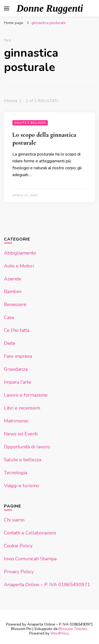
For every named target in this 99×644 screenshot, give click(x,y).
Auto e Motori (19, 266)
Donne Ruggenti (50, 8)
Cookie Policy (18, 546)
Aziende (13, 279)
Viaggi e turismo (22, 486)
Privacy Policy (19, 572)
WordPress (60, 633)
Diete (10, 343)
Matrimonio (16, 421)
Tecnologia (16, 473)
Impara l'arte (18, 382)
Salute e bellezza (30, 123)
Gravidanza (16, 369)
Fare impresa (18, 356)
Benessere (15, 304)
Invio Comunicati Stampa (30, 559)
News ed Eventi (21, 434)
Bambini (13, 292)
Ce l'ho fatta (17, 330)
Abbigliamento (20, 253)
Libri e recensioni (22, 408)
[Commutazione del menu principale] (7, 8)
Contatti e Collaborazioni (30, 533)
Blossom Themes (73, 629)
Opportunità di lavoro (27, 447)
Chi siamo (14, 520)
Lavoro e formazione (26, 395)
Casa (9, 317)
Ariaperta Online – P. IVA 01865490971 (47, 585)
